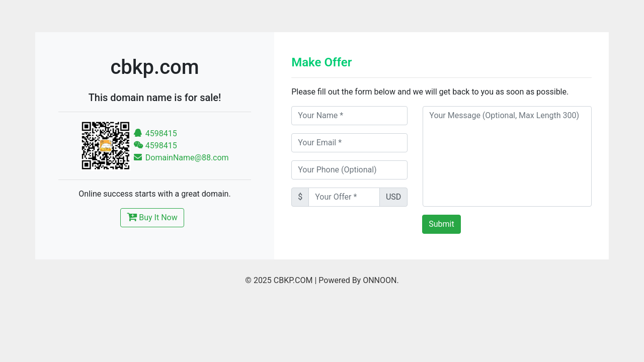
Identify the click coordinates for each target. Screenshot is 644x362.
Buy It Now (152, 217)
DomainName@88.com (181, 158)
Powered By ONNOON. (358, 280)
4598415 (155, 133)
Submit (441, 224)
